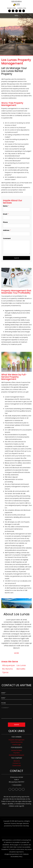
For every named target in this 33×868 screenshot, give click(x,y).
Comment (7, 238)
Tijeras (5, 672)
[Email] (16, 218)
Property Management (16, 740)
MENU (16, 16)
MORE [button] (17, 653)
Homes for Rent (16, 750)
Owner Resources (17, 742)
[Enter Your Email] (16, 697)
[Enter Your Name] (16, 692)
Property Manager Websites (20, 823)
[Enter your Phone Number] (16, 703)
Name (5, 206)
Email (5, 214)
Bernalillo (21, 669)
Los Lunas (21, 665)
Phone (5, 222)
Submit (17, 258)
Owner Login (22, 8)
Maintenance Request (17, 755)
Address (6, 230)
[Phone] (16, 226)
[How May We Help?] (16, 712)
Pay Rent (17, 753)
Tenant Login (11, 8)
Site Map (26, 826)
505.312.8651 (17, 785)
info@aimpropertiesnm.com (14, 854)
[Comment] (16, 247)
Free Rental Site (17, 826)
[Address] (16, 234)
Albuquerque (8, 665)
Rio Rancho (8, 669)
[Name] (16, 210)
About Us (17, 761)
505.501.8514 (16, 2)
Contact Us (17, 763)
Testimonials (16, 766)
